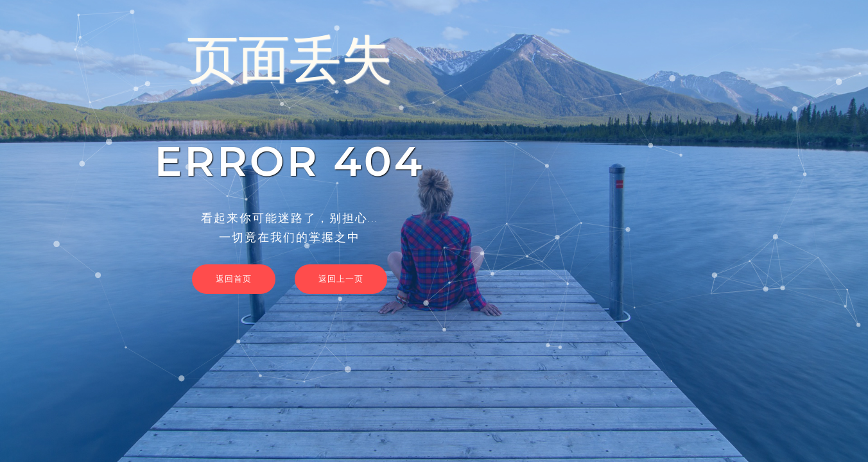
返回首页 (234, 278)
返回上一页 (341, 278)
